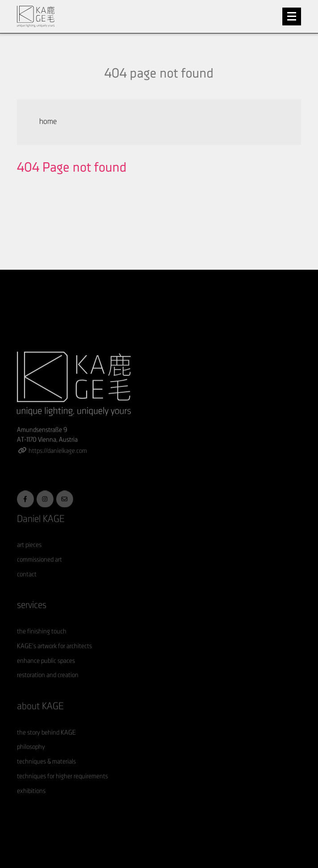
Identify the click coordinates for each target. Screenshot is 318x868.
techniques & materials (46, 772)
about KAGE (40, 717)
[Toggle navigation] (292, 16)
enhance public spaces (46, 671)
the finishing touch (42, 642)
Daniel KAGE (41, 529)
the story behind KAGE (46, 743)
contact (27, 585)
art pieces (29, 556)
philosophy (31, 758)
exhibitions (31, 801)
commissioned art (39, 570)
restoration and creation (48, 686)
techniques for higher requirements (62, 787)
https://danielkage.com (58, 462)
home (48, 122)
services (32, 616)
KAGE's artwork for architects (54, 656)
